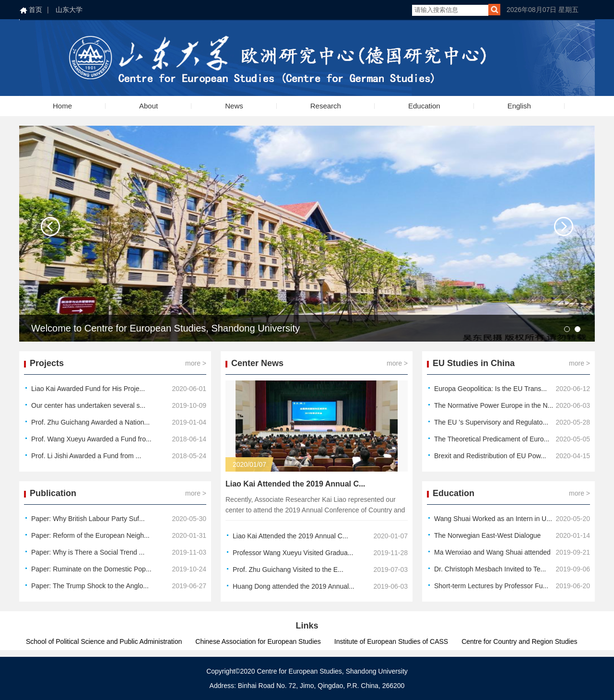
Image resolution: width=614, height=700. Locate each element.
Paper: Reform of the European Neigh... (90, 535)
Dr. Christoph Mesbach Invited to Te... (490, 569)
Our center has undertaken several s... (88, 405)
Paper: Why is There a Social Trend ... (88, 552)
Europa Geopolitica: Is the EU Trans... (490, 389)
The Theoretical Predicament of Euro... (492, 439)
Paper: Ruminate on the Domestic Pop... (91, 569)
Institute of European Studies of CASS (391, 641)
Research (326, 106)
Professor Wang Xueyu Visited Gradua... (293, 553)
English (519, 106)
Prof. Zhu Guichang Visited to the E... (288, 569)
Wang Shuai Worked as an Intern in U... (493, 519)
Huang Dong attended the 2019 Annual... (294, 586)
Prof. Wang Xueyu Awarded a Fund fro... (91, 439)
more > (196, 363)
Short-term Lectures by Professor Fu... (491, 586)
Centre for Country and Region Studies (519, 641)
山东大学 (69, 10)
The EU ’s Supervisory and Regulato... (491, 422)
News (234, 106)
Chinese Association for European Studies (258, 641)
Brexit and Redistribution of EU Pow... (490, 456)
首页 (35, 10)
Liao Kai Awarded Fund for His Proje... (88, 389)
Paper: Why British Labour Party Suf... (88, 519)
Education (424, 106)
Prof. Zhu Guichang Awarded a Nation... (90, 422)
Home (62, 106)
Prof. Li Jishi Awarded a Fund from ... (86, 456)
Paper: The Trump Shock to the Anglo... (90, 586)
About (148, 106)
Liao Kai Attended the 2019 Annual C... (295, 484)
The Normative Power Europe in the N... (494, 405)
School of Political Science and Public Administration (104, 641)
